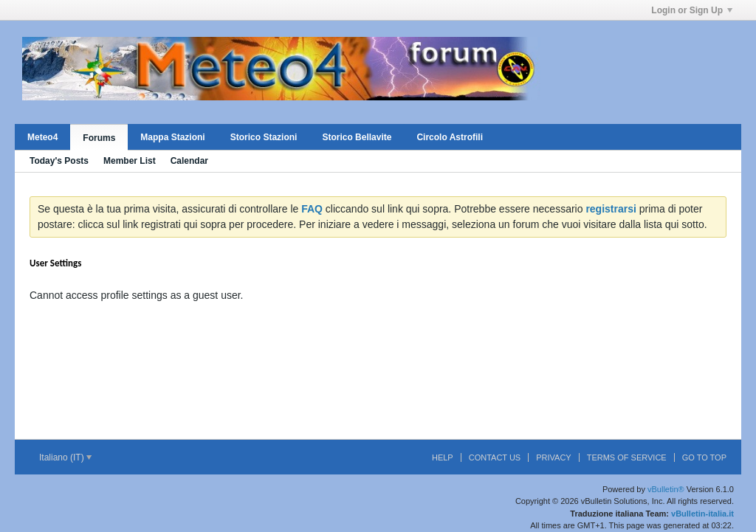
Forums (99, 138)
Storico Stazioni (264, 137)
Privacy (553, 457)
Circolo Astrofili (450, 137)
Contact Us (495, 457)
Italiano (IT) (65, 457)
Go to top (704, 457)
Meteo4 (42, 137)
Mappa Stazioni (172, 137)
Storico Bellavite (357, 137)
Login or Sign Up (692, 10)
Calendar (189, 161)
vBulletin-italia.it (702, 514)
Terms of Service (627, 457)
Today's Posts (59, 161)
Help (443, 457)
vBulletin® (666, 489)
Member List (130, 161)
